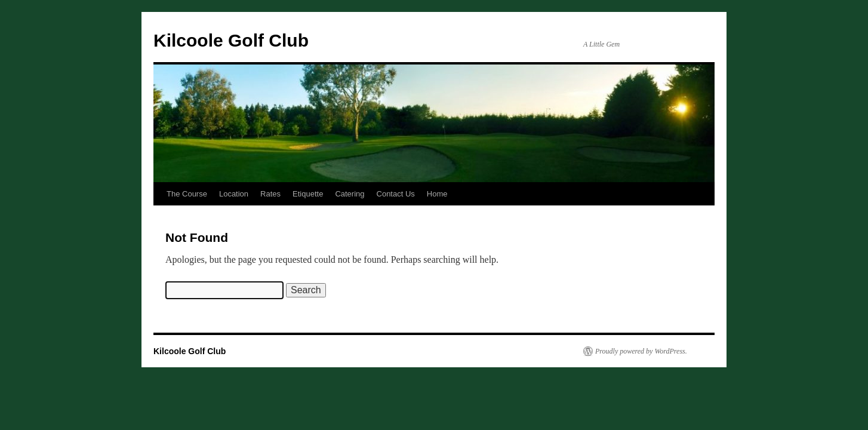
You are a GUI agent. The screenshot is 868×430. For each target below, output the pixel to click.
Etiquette (308, 194)
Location (234, 194)
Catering (350, 194)
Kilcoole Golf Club (231, 40)
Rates (270, 194)
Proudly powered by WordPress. (641, 351)
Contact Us (396, 194)
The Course (187, 194)
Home (437, 194)
